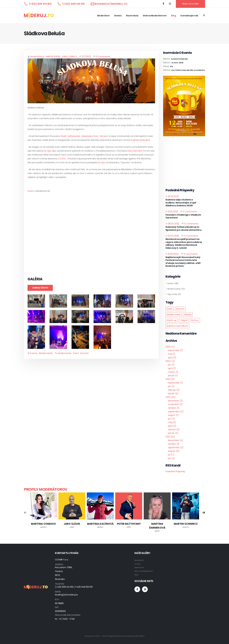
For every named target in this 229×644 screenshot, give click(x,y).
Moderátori (103, 16)
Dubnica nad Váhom (178, 326)
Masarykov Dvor (90, 136)
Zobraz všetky (40, 288)
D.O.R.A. (62, 159)
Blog (173, 16)
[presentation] (25, 513)
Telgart (184, 320)
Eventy (34, 353)
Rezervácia (132, 16)
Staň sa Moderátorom (155, 16)
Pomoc (195, 320)
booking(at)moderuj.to (111, 4)
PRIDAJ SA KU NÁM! (190, 4)
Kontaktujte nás (189, 16)
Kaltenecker (74, 136)
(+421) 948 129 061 (73, 4)
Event (76, 353)
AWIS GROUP (139, 636)
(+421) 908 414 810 (40, 4)
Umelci (118, 16)
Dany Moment (135, 151)
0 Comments (103, 57)
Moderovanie (46, 353)
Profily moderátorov (46, 489)
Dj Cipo (48, 151)
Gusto (31, 191)
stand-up (172, 320)
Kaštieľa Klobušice (141, 140)
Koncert (84, 353)
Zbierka (188, 315)
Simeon (104, 136)
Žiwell (64, 136)
